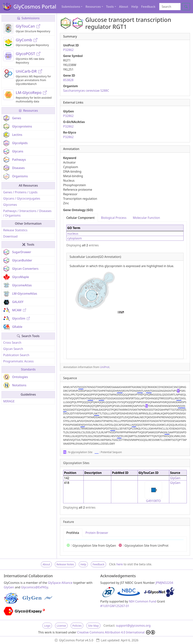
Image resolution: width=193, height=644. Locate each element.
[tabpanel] (125, 290)
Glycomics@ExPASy (35, 587)
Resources (28, 111)
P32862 (68, 50)
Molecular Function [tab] (146, 218)
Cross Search (12, 343)
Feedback (148, 7)
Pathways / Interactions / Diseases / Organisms (27, 213)
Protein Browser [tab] (97, 533)
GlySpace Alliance (60, 583)
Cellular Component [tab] (80, 218)
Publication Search (16, 355)
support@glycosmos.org (133, 626)
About (124, 7)
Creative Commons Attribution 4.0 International (116, 632)
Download (10, 236)
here (119, 564)
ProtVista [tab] (73, 533)
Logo (47, 626)
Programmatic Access (18, 361)
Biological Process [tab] (114, 218)
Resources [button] (93, 7)
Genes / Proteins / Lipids (20, 192)
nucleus (73, 234)
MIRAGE (9, 401)
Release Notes (65, 564)
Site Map (93, 626)
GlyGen (175, 478)
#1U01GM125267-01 (115, 606)
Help (135, 7)
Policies (77, 626)
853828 (68, 80)
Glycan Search (13, 349)
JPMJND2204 (164, 583)
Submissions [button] (71, 7)
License (61, 626)
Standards (28, 369)
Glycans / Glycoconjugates (22, 198)
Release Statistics (15, 230)
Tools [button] (110, 7)
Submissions (28, 18)
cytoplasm (75, 238)
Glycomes (10, 205)
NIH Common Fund (143, 601)
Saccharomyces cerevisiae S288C (86, 91)
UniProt (105, 367)
